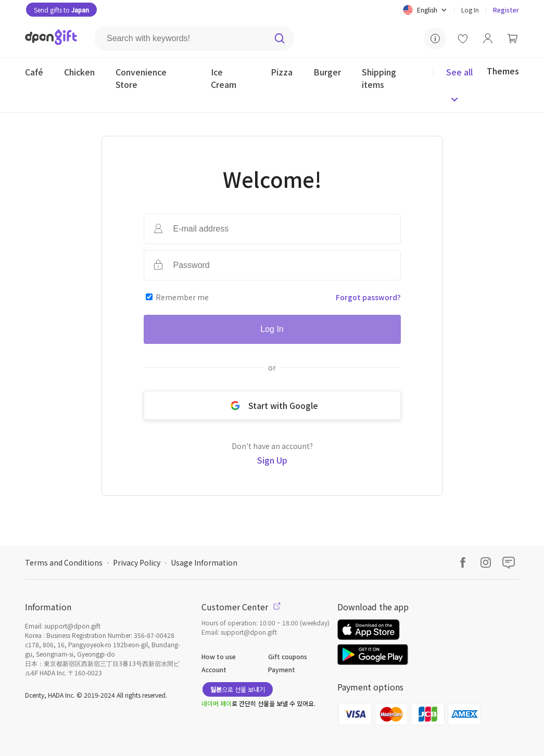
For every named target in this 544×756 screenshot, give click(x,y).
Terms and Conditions (64, 562)
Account (214, 669)
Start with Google (272, 405)
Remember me (182, 297)
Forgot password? (368, 297)
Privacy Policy (137, 562)
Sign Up (272, 460)
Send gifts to (61, 10)
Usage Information (204, 562)
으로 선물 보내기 (238, 689)
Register (506, 10)
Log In (470, 10)
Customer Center (241, 607)
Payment (282, 669)
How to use (219, 656)
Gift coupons (288, 656)
